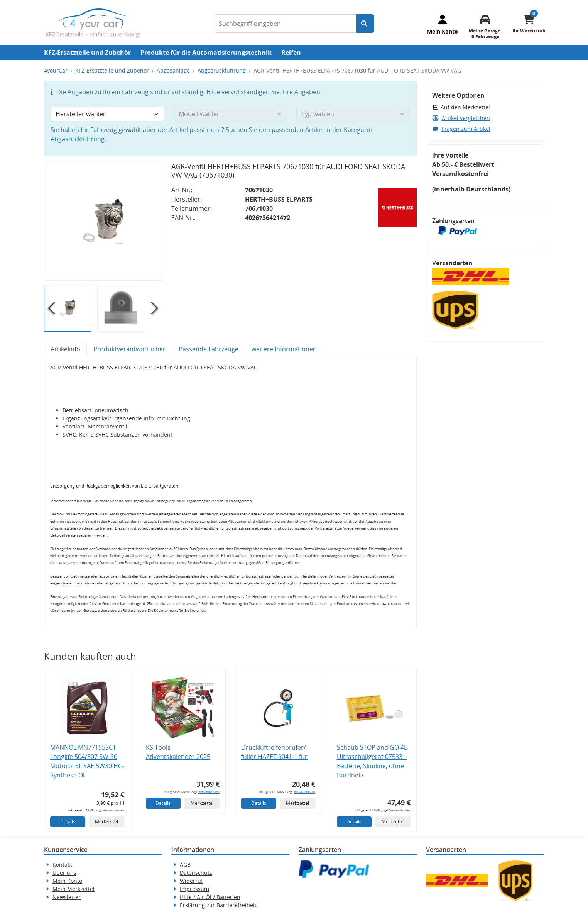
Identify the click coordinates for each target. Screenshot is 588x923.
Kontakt (62, 865)
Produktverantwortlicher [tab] (129, 349)
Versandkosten (114, 810)
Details (68, 822)
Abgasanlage (173, 70)
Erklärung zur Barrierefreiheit (218, 905)
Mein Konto (67, 881)
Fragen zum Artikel (461, 129)
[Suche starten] (365, 24)
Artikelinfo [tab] (65, 349)
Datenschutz (196, 873)
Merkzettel (106, 822)
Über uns (64, 873)
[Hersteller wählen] (107, 114)
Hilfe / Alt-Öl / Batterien (210, 897)
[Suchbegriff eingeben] (285, 24)
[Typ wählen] (353, 114)
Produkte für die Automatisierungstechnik (206, 53)
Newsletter (67, 897)
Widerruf (191, 881)
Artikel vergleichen (461, 118)
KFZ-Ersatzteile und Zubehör (87, 53)
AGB (185, 865)
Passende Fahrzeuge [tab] (209, 349)
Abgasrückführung (222, 70)
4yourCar (56, 70)
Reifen (291, 53)
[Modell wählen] (231, 114)
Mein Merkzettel (73, 889)
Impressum (194, 889)
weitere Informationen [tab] (284, 349)
